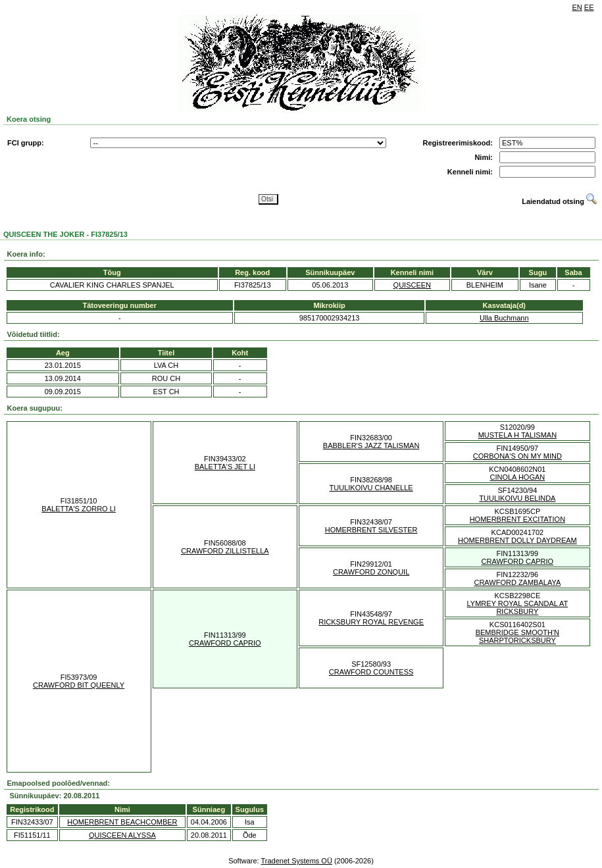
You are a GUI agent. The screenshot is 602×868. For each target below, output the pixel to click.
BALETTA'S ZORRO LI (79, 509)
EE (589, 7)
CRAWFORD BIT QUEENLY (79, 685)
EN (577, 7)
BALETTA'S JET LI (225, 467)
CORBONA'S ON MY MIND (517, 456)
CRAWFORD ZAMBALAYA (517, 582)
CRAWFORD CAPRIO (518, 561)
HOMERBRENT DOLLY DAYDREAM (517, 540)
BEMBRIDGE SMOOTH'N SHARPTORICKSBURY (517, 636)
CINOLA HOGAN (518, 477)
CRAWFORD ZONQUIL (371, 572)
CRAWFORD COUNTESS (371, 672)
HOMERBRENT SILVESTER (371, 530)
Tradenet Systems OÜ (296, 861)
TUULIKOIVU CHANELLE (371, 488)
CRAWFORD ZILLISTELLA (225, 551)
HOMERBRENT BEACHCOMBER (122, 822)
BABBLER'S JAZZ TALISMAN (371, 446)
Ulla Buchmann (504, 318)
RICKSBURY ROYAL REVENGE (371, 622)
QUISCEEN (412, 285)
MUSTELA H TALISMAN (517, 435)
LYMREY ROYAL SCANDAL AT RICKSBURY (518, 607)
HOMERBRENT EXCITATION (517, 519)
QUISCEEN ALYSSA (122, 835)
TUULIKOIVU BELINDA (517, 498)
